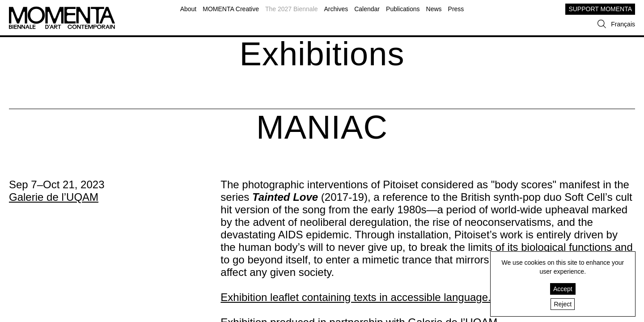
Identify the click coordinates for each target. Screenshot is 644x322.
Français (623, 24)
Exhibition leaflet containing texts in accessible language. (356, 297)
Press (456, 9)
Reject (563, 304)
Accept (563, 289)
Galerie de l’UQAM (54, 197)
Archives (336, 9)
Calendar (367, 9)
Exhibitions (322, 54)
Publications (403, 9)
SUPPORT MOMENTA (600, 9)
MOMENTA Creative (231, 9)
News (434, 9)
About (189, 9)
